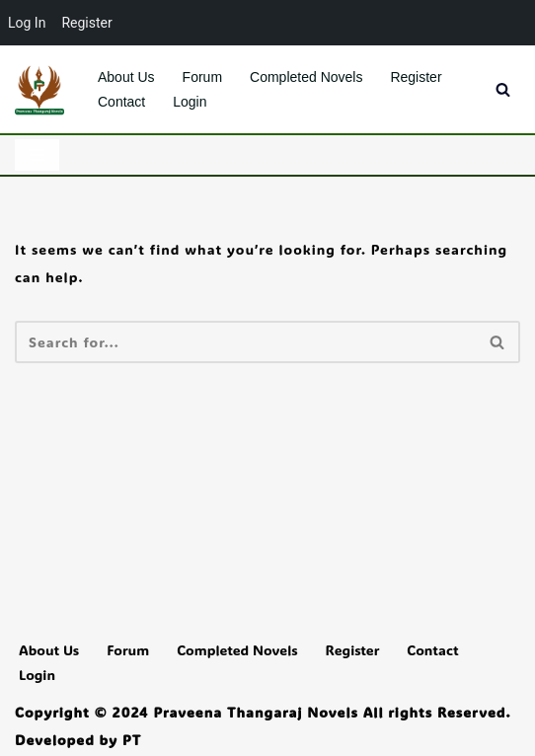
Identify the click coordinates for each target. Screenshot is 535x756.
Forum (202, 77)
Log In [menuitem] (27, 23)
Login (190, 102)
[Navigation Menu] (37, 155)
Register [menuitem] (86, 23)
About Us (126, 77)
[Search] (503, 89)
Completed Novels (306, 77)
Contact (121, 102)
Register (416, 77)
